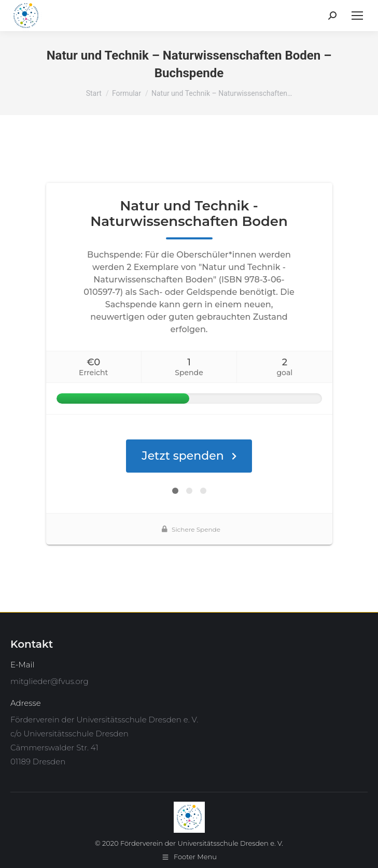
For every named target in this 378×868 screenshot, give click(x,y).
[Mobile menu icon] (357, 16)
